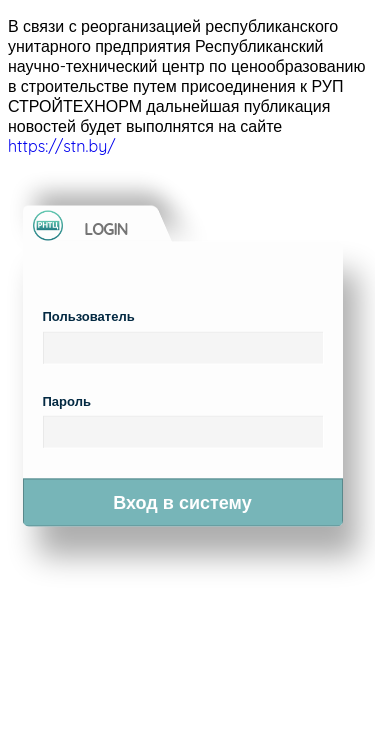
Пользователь (89, 316)
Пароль (67, 400)
